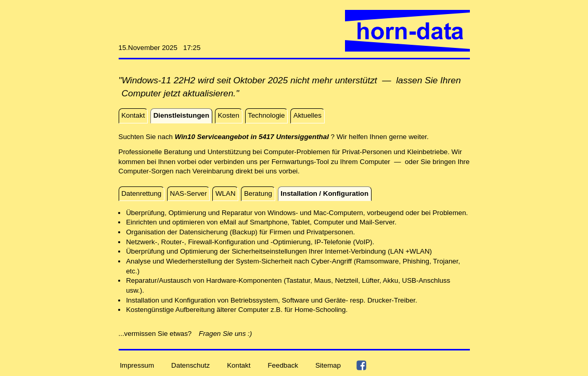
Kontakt (239, 365)
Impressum (137, 365)
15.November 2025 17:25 (160, 48)
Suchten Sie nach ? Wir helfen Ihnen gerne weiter (273, 137)
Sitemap (328, 365)
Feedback (283, 365)
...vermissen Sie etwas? (158, 334)
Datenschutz (190, 365)
